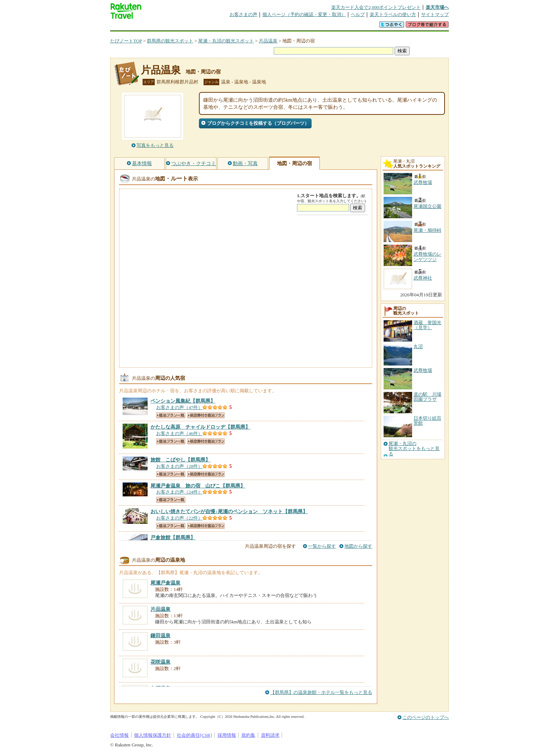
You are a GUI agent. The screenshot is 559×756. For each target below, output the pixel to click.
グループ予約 (252, 27)
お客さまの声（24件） (179, 492)
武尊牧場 (423, 370)
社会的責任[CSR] (194, 735)
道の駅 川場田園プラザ (427, 397)
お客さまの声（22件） (179, 518)
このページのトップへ (426, 717)
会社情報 (119, 735)
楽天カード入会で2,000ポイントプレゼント (376, 7)
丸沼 (418, 346)
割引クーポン (223, 27)
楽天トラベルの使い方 (393, 14)
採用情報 (227, 735)
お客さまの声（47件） (179, 407)
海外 (164, 27)
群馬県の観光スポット (170, 41)
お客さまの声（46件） (179, 433)
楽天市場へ (437, 7)
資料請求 (270, 735)
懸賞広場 (194, 27)
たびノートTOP (126, 41)
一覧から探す (322, 546)
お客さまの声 (243, 14)
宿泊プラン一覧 (171, 415)
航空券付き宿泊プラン (206, 415)
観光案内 (281, 27)
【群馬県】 (183, 401)
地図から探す (358, 546)
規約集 (248, 735)
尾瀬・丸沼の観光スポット (226, 41)
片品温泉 (268, 41)
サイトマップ (435, 14)
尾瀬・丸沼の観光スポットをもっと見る (414, 449)
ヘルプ (358, 14)
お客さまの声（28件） (179, 466)
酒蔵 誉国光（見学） (427, 325)
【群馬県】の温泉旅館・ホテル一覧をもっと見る (321, 692)
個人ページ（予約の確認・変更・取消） (304, 14)
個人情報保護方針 (153, 735)
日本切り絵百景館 (427, 421)
